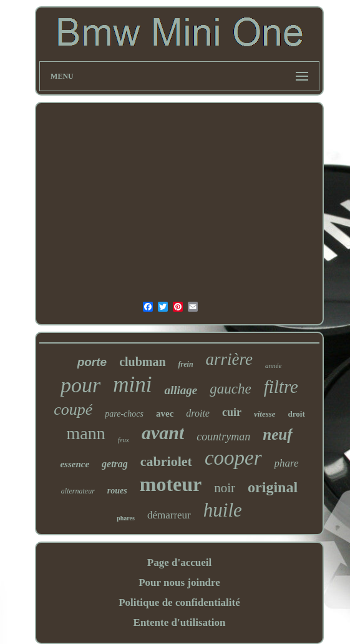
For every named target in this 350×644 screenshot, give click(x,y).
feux (124, 440)
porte (92, 362)
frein (186, 364)
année (273, 365)
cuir (232, 412)
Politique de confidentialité (179, 602)
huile (223, 510)
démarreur (169, 515)
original (273, 487)
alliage (181, 390)
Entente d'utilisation (180, 622)
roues (117, 491)
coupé (73, 409)
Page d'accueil (179, 562)
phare (287, 463)
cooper (233, 458)
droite (198, 413)
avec (165, 414)
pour (80, 385)
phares (126, 518)
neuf (277, 434)
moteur (171, 484)
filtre (281, 387)
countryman (223, 437)
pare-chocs (124, 414)
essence (75, 464)
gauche (230, 389)
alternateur (78, 491)
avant (163, 433)
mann (85, 433)
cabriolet (166, 461)
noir (225, 488)
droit (297, 414)
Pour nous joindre (179, 582)
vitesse (265, 414)
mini (132, 384)
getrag (115, 464)
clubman (142, 362)
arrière (230, 359)
